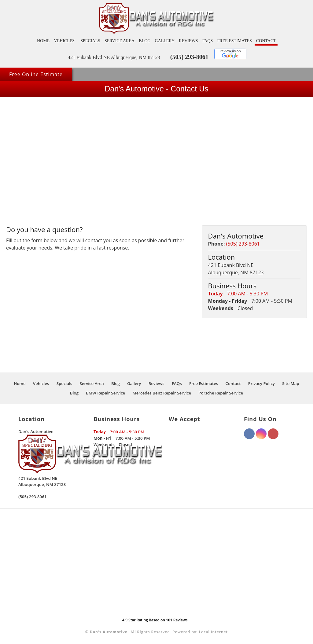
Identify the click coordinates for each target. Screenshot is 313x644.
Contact (266, 41)
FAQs (208, 41)
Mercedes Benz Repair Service (162, 393)
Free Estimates (235, 41)
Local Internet (214, 632)
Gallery (165, 41)
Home (43, 41)
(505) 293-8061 (189, 57)
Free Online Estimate (36, 74)
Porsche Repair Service (221, 393)
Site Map (291, 383)
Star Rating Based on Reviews (155, 620)
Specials (90, 41)
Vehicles (64, 41)
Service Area (120, 41)
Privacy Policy (261, 383)
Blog (145, 41)
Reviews (188, 41)
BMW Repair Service (105, 393)
